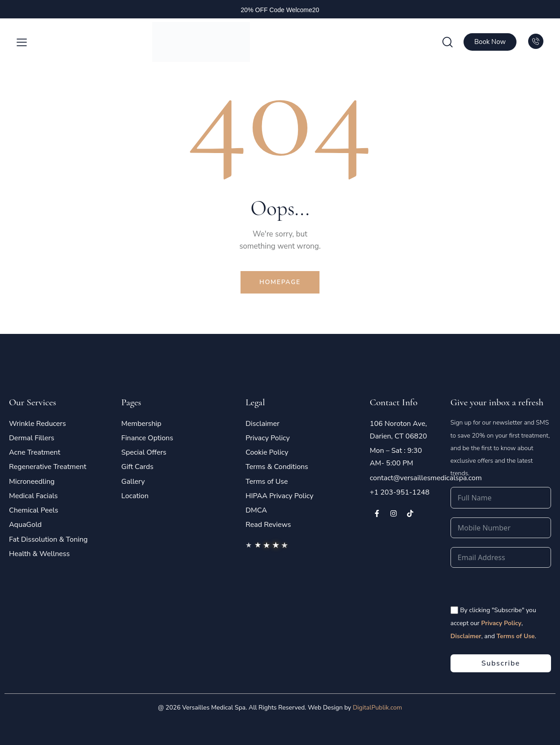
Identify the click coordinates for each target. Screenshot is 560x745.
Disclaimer (466, 636)
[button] (22, 42)
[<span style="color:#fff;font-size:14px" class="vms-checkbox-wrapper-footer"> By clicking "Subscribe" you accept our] (454, 610)
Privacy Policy (501, 623)
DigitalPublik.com (377, 708)
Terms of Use (515, 636)
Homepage (280, 282)
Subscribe (501, 663)
